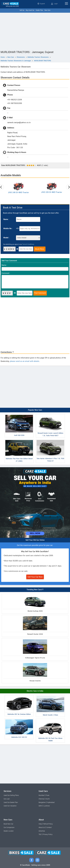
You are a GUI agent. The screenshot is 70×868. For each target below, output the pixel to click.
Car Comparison (9, 827)
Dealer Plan (39, 10)
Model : (6, 238)
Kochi (48, 799)
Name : (6, 219)
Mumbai (41, 795)
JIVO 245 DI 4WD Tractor (18, 193)
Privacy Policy (48, 834)
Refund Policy (48, 824)
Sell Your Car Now (35, 577)
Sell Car (22, 10)
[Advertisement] (35, 31)
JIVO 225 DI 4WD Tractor (52, 192)
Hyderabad (51, 802)
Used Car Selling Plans (11, 795)
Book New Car (8, 824)
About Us (42, 827)
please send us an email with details (25, 361)
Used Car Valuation (10, 806)
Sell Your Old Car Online (35, 540)
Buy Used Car (30, 10)
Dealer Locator (9, 831)
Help (40, 824)
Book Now (40, 249)
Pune (48, 795)
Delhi (40, 806)
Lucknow (47, 806)
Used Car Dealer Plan (11, 802)
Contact (49, 827)
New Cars (47, 10)
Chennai (41, 799)
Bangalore (42, 802)
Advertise (42, 831)
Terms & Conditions (28, 244)
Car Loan (7, 799)
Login (54, 4)
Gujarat (41, 4)
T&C (40, 834)
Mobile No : (8, 229)
